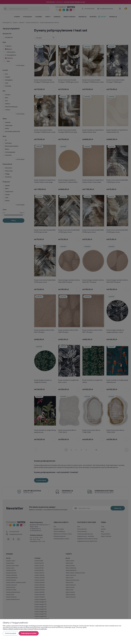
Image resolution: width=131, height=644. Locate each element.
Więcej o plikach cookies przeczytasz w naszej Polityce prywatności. (25, 629)
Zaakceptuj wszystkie (29, 633)
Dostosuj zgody (11, 633)
